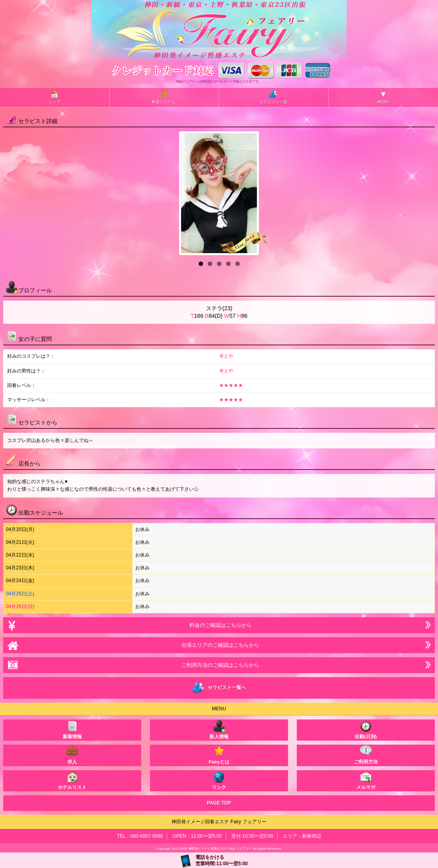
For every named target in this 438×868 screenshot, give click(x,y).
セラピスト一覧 (274, 97)
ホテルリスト (72, 780)
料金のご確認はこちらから (219, 625)
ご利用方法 (366, 754)
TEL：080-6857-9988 (140, 836)
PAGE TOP (219, 803)
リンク (219, 780)
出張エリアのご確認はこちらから (219, 645)
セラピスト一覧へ (219, 688)
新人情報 (219, 729)
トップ (55, 97)
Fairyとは (219, 754)
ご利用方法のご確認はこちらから (219, 665)
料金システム (164, 97)
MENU (383, 97)
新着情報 (72, 729)
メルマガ (366, 780)
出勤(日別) (366, 729)
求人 (72, 754)
